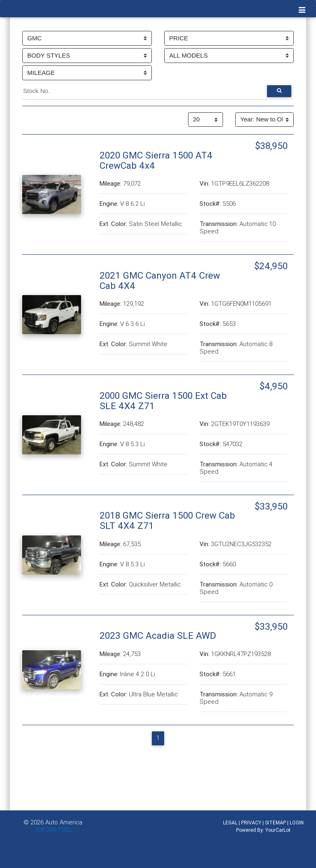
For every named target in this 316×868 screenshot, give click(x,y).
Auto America (64, 822)
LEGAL (230, 823)
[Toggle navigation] (302, 10)
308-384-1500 (53, 830)
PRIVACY (251, 823)
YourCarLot (278, 830)
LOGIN (297, 823)
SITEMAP (275, 823)
